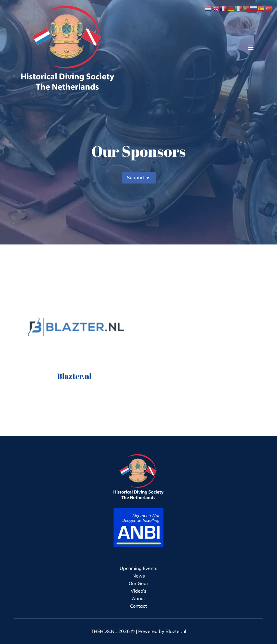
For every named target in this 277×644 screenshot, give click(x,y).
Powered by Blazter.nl (162, 631)
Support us (139, 177)
